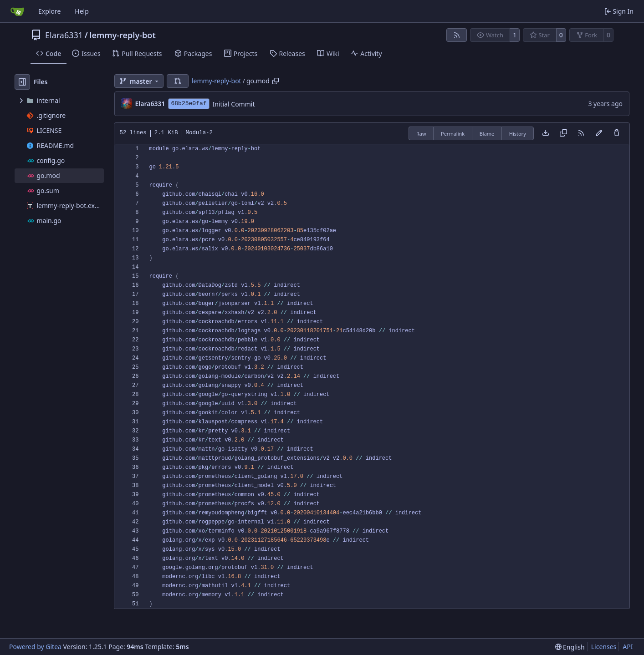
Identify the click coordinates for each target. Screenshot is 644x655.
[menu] (570, 647)
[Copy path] (276, 81)
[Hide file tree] (22, 82)
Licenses (604, 647)
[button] (178, 81)
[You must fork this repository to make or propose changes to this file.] (599, 133)
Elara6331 (64, 35)
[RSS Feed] (457, 35)
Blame (487, 134)
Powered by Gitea (35, 647)
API (628, 647)
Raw (421, 134)
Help (82, 11)
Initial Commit (234, 104)
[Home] (17, 11)
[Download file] (546, 133)
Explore (49, 11)
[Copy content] (563, 133)
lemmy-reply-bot (122, 35)
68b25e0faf (189, 104)
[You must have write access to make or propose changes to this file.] (617, 133)
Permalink (453, 134)
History (518, 134)
